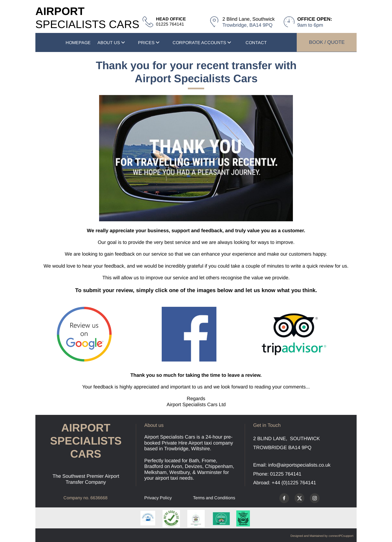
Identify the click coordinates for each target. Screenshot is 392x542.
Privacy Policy (158, 498)
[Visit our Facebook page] (284, 498)
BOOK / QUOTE (327, 42)
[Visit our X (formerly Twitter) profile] (299, 498)
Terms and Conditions (214, 498)
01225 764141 (286, 474)
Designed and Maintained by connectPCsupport (322, 536)
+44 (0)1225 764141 (294, 483)
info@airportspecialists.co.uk (299, 465)
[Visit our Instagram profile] (315, 498)
